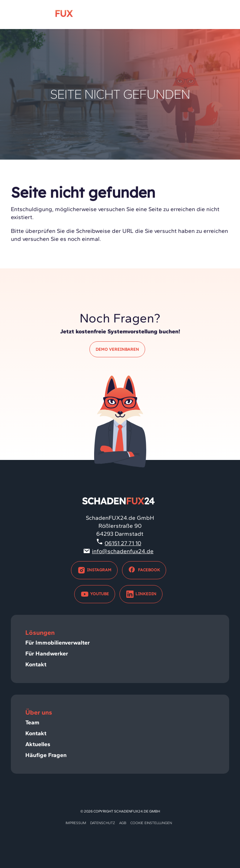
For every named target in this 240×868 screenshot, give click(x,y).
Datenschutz (103, 823)
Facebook (144, 570)
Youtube (95, 594)
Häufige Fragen (46, 755)
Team (32, 722)
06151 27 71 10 (123, 543)
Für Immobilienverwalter (58, 643)
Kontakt (36, 664)
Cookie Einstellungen (151, 823)
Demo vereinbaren (117, 349)
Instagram (94, 570)
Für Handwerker (47, 653)
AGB (123, 823)
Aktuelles (38, 744)
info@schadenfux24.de (123, 551)
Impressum (76, 823)
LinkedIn (141, 594)
